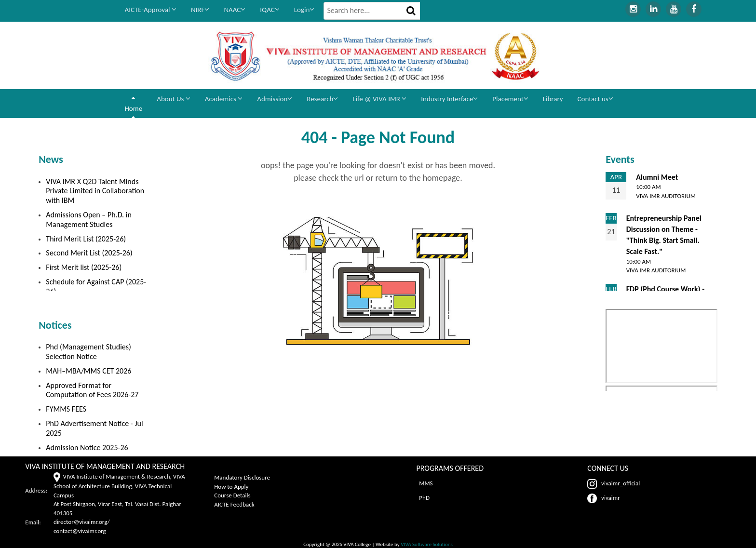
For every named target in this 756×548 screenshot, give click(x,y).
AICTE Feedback (234, 504)
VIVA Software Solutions (426, 544)
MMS (424, 483)
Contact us (595, 99)
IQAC (270, 10)
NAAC (235, 10)
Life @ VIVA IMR (379, 99)
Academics (224, 99)
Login (304, 10)
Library (553, 99)
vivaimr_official (614, 483)
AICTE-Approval (151, 10)
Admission (275, 99)
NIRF (200, 10)
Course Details (232, 495)
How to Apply (231, 487)
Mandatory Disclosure (242, 477)
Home (134, 108)
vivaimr (603, 498)
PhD (423, 498)
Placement (510, 99)
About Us (174, 99)
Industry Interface (449, 99)
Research (322, 99)
